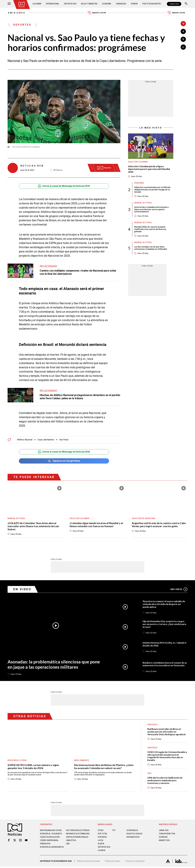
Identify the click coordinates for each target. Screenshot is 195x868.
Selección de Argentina (143, 519)
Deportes (22, 25)
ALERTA (101, 844)
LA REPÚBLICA (132, 831)
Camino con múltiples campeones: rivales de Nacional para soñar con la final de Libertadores (78, 272)
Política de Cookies (113, 862)
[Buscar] (186, 4)
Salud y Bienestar (89, 4)
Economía (107, 4)
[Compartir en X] (183, 39)
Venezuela (153, 748)
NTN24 (101, 831)
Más (179, 589)
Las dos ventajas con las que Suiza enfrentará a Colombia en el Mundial (151, 248)
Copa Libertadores (46, 440)
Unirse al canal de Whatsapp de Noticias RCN (64, 186)
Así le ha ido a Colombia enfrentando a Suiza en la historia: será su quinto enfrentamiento (151, 210)
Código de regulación (50, 839)
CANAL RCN (174, 4)
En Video (22, 589)
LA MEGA (102, 851)
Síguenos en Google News (64, 461)
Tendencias (121, 4)
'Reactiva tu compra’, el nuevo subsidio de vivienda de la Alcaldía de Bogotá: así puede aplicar (164, 604)
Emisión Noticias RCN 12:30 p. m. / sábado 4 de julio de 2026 (165, 644)
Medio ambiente (82, 761)
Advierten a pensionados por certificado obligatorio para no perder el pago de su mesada (152, 190)
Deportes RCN (70, 4)
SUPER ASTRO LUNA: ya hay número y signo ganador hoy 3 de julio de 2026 (33, 767)
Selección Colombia (138, 162)
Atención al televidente (51, 834)
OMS (149, 774)
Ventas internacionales (77, 839)
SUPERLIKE (163, 837)
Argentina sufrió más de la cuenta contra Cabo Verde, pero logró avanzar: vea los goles (159, 525)
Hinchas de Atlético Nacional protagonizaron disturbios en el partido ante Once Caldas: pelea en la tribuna (80, 397)
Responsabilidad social (51, 831)
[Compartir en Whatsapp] (183, 47)
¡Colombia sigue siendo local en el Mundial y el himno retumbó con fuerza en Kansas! (96, 525)
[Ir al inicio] (22, 4)
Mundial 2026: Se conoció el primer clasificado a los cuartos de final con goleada (150, 229)
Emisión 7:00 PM (177, 13)
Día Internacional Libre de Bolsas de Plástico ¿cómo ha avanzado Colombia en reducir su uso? (104, 767)
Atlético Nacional (25, 440)
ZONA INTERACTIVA (167, 834)
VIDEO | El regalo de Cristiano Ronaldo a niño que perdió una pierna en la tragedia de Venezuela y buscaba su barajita (167, 756)
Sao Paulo (64, 440)
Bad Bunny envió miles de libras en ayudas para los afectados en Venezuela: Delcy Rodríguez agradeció (167, 732)
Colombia (37, 4)
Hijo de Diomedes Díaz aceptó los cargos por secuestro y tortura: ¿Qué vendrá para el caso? (165, 624)
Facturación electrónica (78, 831)
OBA (68, 846)
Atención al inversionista (46, 850)
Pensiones (139, 183)
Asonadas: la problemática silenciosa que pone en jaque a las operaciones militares (54, 664)
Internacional (53, 4)
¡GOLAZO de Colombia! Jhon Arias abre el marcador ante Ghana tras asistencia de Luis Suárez (33, 526)
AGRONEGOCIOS (133, 837)
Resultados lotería (17, 761)
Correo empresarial (50, 843)
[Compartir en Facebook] (183, 31)
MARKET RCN (164, 841)
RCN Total (103, 834)
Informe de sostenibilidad (73, 835)
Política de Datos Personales (88, 862)
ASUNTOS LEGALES (134, 834)
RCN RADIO (102, 837)
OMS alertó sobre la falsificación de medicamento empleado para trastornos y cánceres (165, 781)
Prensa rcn (45, 846)
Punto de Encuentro (151, 4)
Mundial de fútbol (143, 203)
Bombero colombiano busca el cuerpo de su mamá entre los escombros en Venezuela (165, 664)
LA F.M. (101, 841)
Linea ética (71, 843)
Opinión (134, 4)
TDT (114, 831)
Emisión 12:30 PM (97, 13)
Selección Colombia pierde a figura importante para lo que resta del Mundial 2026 (149, 169)
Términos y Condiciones (135, 862)
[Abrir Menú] (9, 4)
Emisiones (16, 13)
